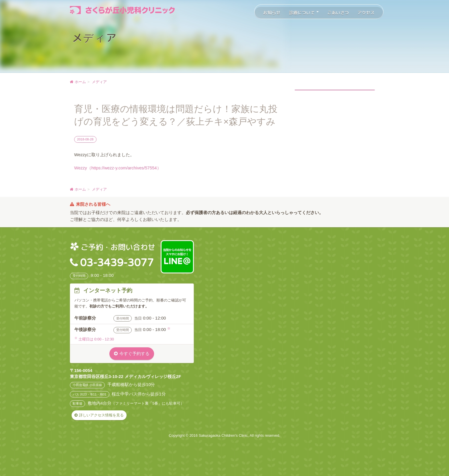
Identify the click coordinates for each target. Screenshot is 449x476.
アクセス (366, 13)
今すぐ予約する (134, 353)
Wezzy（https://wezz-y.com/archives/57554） (118, 168)
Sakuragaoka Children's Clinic (223, 435)
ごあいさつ (338, 13)
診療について (304, 13)
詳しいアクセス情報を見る (101, 415)
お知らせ (272, 13)
